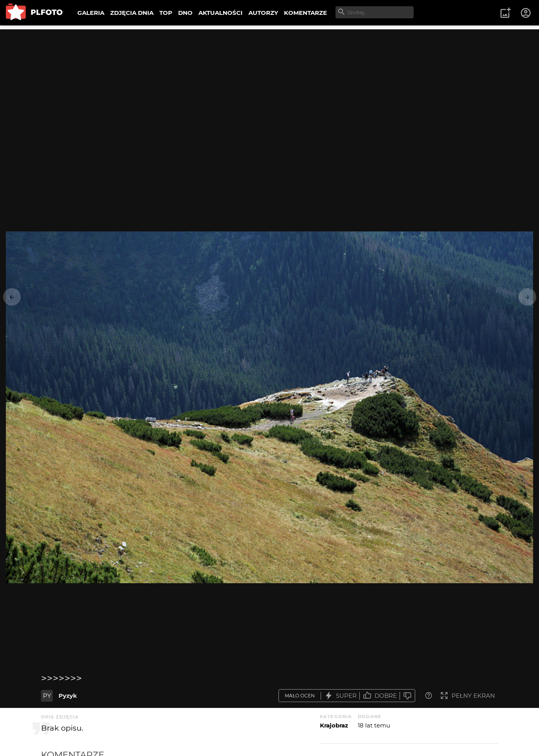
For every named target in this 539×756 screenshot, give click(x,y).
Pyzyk (68, 696)
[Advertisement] (269, 84)
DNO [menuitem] (185, 13)
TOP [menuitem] (166, 13)
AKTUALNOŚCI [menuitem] (220, 13)
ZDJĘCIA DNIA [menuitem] (132, 13)
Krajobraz (334, 725)
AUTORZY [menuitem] (263, 13)
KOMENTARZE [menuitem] (305, 13)
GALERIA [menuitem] (91, 13)
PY (47, 696)
